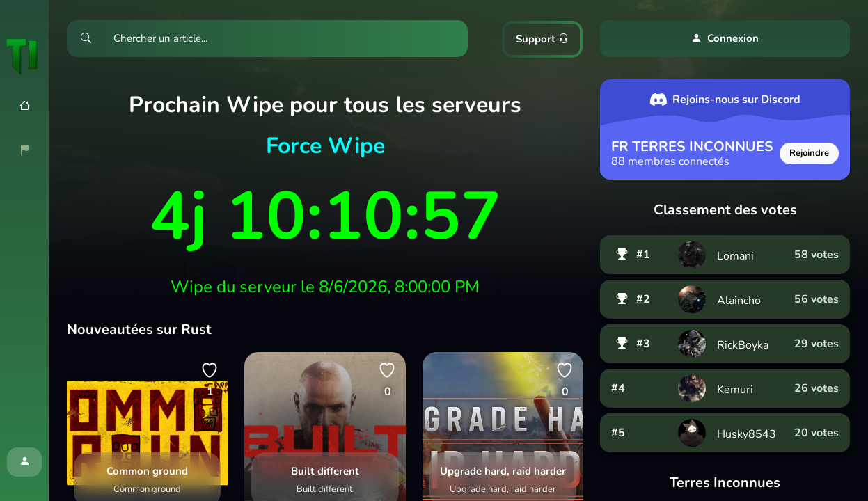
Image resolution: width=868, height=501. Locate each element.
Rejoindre (809, 153)
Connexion (725, 39)
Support (542, 39)
